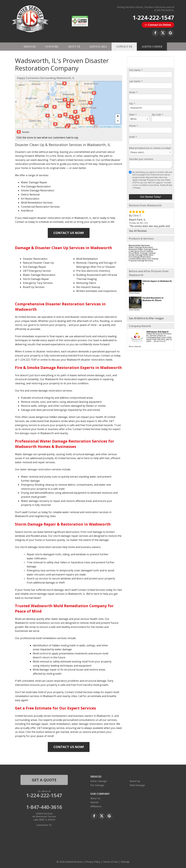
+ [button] (118, 117)
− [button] (118, 121)
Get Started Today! (150, 197)
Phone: (133, 126)
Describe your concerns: (141, 159)
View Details (134, 293)
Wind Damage (137, 785)
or (158, 25)
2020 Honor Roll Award (157, 332)
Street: (133, 92)
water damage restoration (36, 469)
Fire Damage (97, 785)
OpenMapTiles (92, 127)
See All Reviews (138, 231)
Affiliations (96, 806)
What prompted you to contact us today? (150, 148)
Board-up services (38, 578)
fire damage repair (26, 433)
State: (133, 115)
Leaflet (80, 127)
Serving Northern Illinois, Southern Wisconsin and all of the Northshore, (146, 9)
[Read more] (160, 341)
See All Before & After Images (146, 318)
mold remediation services (45, 623)
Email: (133, 137)
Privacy (137, 188)
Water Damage (99, 781)
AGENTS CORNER (152, 46)
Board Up (135, 781)
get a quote (44, 780)
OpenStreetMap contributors (110, 127)
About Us (95, 798)
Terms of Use (166, 185)
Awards (94, 802)
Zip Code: (158, 115)
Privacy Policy (93, 862)
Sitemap (125, 862)
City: (132, 104)
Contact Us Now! (69, 233)
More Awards (135, 346)
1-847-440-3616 (44, 807)
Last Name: (136, 81)
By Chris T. (135, 216)
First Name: (136, 70)
